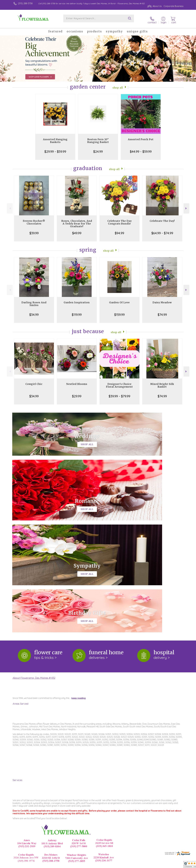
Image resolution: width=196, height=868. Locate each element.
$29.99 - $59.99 (55, 149)
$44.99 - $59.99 (141, 149)
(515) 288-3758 (25, 3)
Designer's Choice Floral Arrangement (119, 382)
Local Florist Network (159, 865)
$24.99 (98, 149)
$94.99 (119, 230)
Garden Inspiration (77, 300)
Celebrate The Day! (162, 218)
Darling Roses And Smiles (34, 301)
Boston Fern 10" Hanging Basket (98, 138)
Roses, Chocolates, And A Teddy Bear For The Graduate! (77, 221)
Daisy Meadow (162, 300)
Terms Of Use (124, 865)
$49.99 (77, 230)
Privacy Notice (140, 865)
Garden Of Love (119, 300)
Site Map (176, 865)
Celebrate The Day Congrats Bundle (120, 219)
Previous (10, 206)
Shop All (118, 84)
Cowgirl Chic (34, 381)
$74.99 (162, 312)
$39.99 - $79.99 (119, 393)
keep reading (79, 583)
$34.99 (34, 312)
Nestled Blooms (77, 381)
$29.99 (77, 393)
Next (186, 206)
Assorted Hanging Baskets (55, 138)
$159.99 (119, 312)
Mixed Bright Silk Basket (162, 382)
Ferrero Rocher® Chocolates (34, 219)
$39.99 (34, 230)
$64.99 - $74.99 (162, 230)
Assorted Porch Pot (141, 136)
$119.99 (77, 312)
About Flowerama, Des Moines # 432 (34, 563)
